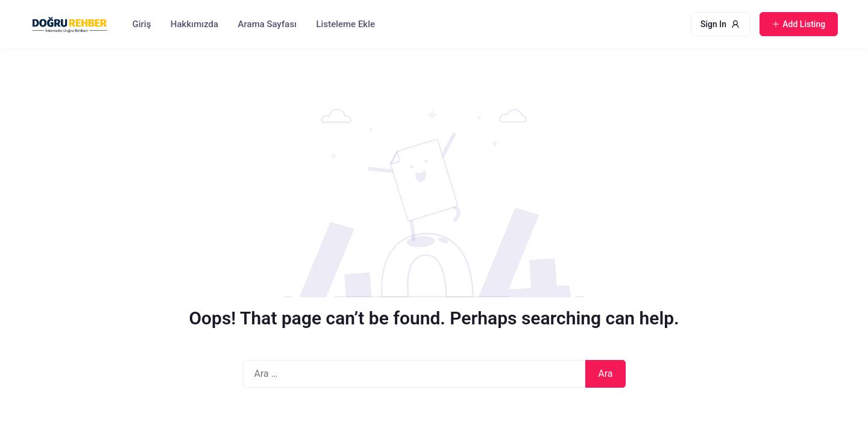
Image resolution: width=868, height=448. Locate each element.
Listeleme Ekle (346, 24)
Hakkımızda (194, 24)
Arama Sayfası (267, 24)
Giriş (142, 24)
